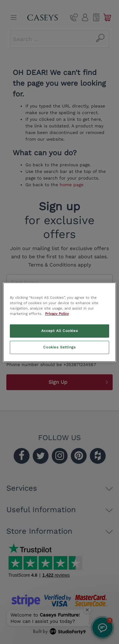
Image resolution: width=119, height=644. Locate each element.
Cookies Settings (59, 347)
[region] (59, 322)
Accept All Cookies (60, 331)
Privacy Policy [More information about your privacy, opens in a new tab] (57, 314)
